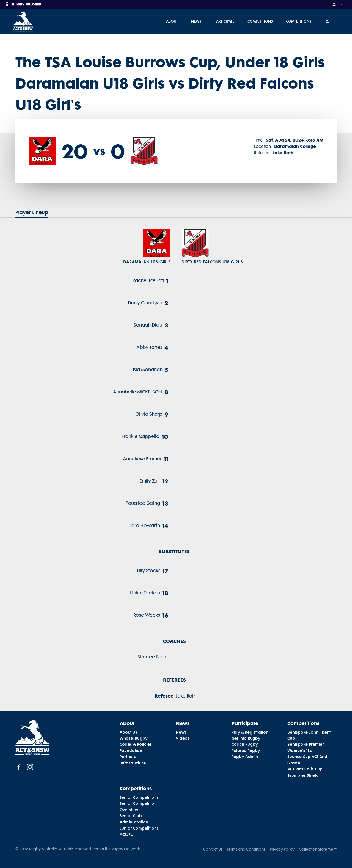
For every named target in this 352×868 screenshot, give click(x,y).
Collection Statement (318, 849)
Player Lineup (32, 212)
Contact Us (213, 849)
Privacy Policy (282, 849)
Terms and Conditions (246, 849)
